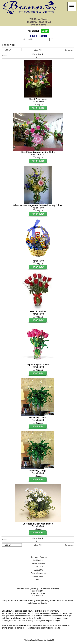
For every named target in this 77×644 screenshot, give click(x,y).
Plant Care (38, 567)
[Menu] (72, 7)
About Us (39, 570)
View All (38, 50)
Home (38, 579)
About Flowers (38, 563)
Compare (69, 50)
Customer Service (38, 557)
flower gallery (38, 576)
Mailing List (38, 560)
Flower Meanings (39, 573)
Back (4, 55)
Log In (45, 31)
